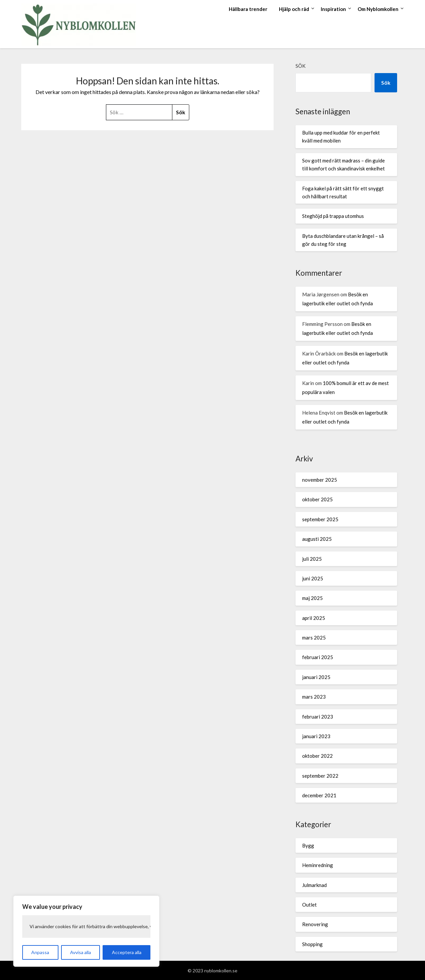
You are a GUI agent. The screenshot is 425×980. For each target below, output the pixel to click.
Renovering (315, 924)
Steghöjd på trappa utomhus (333, 216)
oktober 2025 (317, 499)
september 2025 (320, 519)
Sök (300, 66)
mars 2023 (314, 697)
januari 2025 (316, 677)
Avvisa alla (81, 952)
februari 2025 (318, 657)
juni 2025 (313, 578)
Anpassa (40, 952)
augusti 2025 (317, 539)
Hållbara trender (248, 9)
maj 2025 (312, 598)
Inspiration (333, 9)
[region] (86, 931)
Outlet (309, 905)
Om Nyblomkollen (378, 9)
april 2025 (314, 618)
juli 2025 (312, 559)
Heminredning (318, 865)
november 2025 (320, 480)
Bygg (308, 845)
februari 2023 (318, 717)
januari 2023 (316, 736)
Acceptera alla (127, 952)
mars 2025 (314, 637)
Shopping (312, 944)
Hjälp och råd (294, 9)
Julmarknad (314, 885)
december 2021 (319, 795)
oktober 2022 (317, 756)
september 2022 (320, 776)
